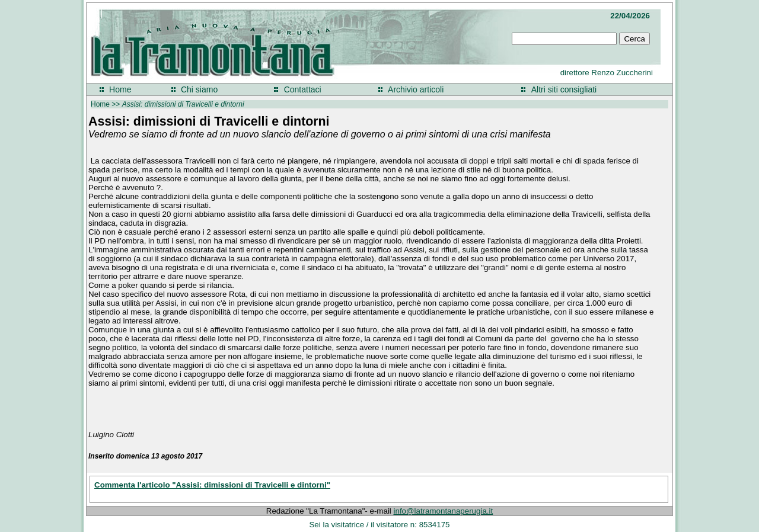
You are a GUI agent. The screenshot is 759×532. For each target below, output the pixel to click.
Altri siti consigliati (564, 89)
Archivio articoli (416, 89)
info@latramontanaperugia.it (444, 511)
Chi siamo (199, 89)
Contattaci (303, 89)
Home (120, 89)
